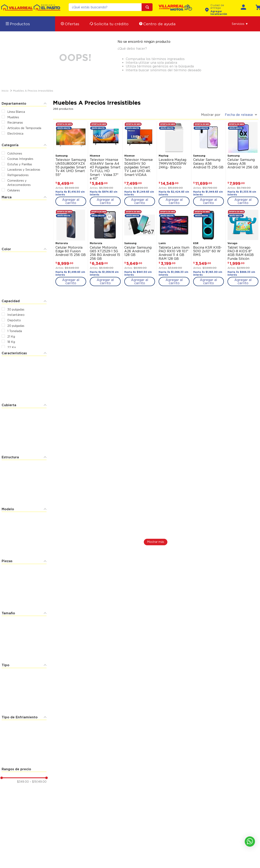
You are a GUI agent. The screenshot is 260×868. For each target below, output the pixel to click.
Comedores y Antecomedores (19, 183)
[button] (240, 24)
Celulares (14, 190)
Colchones (15, 153)
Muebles (13, 117)
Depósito (14, 320)
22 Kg (12, 347)
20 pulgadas (16, 326)
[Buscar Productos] (148, 7)
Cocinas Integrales (20, 159)
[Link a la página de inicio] (5, 91)
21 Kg (11, 336)
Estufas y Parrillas (20, 164)
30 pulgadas (16, 309)
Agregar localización (219, 13)
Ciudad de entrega (217, 7)
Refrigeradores (18, 175)
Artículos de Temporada (24, 128)
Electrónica (15, 133)
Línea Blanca (16, 112)
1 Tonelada (15, 331)
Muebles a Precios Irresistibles (33, 91)
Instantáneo (16, 315)
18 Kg (11, 342)
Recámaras (15, 122)
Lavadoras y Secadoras (24, 170)
